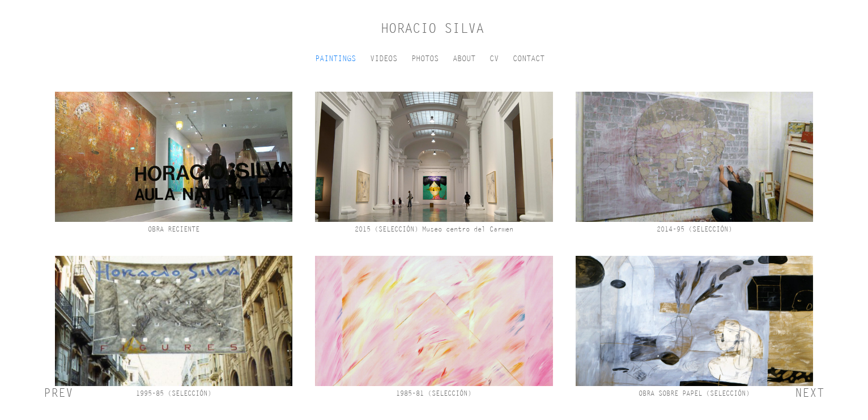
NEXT (810, 393)
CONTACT (529, 59)
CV (494, 59)
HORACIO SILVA (432, 28)
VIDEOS (384, 59)
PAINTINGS (335, 59)
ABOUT (464, 59)
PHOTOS (425, 59)
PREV (58, 393)
